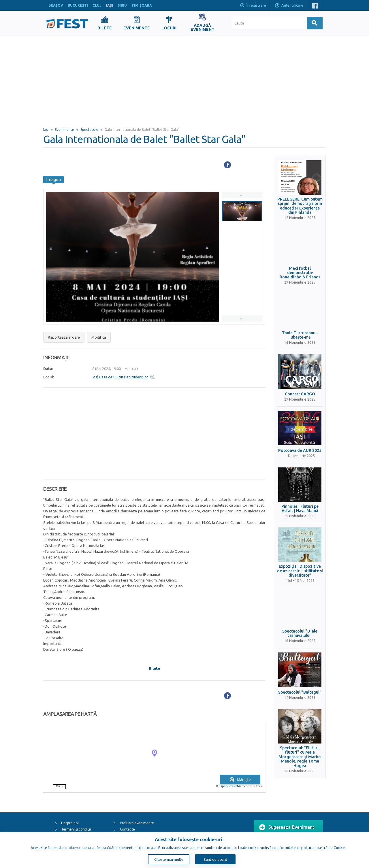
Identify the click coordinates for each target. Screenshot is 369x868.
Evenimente (64, 130)
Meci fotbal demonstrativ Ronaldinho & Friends (300, 273)
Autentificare (289, 6)
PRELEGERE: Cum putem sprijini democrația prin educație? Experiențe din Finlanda (300, 206)
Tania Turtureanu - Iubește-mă (300, 335)
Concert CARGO (300, 394)
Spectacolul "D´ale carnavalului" (300, 633)
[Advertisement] (184, 79)
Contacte (127, 829)
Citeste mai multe (169, 859)
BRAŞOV (56, 5)
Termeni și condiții (76, 829)
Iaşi (46, 130)
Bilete (154, 668)
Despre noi (70, 823)
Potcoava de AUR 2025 (300, 451)
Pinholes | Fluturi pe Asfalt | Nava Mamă (300, 509)
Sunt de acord (215, 859)
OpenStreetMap (231, 786)
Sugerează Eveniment (287, 827)
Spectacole (89, 130)
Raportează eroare (64, 337)
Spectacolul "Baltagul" (300, 692)
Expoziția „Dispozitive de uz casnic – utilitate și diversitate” (300, 571)
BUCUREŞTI (78, 5)
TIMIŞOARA (142, 5)
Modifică (99, 337)
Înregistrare (253, 6)
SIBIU (122, 5)
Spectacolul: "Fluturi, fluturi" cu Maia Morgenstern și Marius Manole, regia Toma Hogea (300, 757)
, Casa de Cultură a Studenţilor (120, 377)
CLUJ (97, 5)
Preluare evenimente (137, 823)
